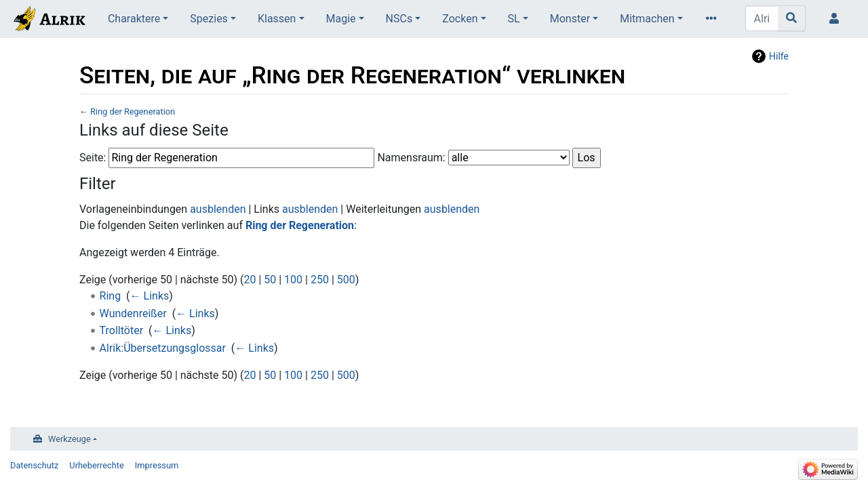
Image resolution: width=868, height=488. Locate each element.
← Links (150, 296)
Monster (570, 19)
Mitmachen (647, 19)
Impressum (157, 465)
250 (320, 280)
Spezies (209, 19)
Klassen (277, 19)
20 (250, 280)
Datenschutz (34, 465)
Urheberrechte (97, 465)
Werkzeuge (70, 439)
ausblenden (218, 209)
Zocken (460, 19)
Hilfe (779, 56)
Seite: (93, 158)
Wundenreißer (133, 313)
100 (293, 280)
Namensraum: (411, 158)
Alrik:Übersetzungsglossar (163, 348)
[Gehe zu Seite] (792, 18)
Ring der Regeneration (133, 111)
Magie (341, 19)
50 (270, 280)
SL (514, 19)
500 (346, 280)
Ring (111, 296)
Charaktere (134, 19)
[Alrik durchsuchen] (762, 18)
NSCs (399, 19)
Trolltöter (121, 330)
